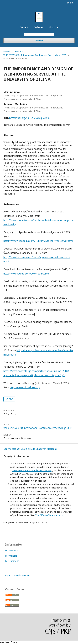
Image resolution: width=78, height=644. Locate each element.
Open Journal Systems (18, 575)
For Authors (11, 556)
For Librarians (12, 561)
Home (7, 52)
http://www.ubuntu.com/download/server (27, 274)
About (52, 27)
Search (39, 40)
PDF (11, 399)
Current (24, 27)
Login (70, 3)
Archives (38, 27)
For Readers (11, 551)
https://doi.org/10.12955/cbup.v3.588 (30, 118)
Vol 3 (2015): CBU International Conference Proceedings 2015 (35, 55)
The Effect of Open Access (49, 515)
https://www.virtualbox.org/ (25, 387)
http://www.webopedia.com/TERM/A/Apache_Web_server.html (38, 241)
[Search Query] (39, 34)
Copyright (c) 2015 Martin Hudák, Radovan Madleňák (30, 449)
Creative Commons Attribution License (32, 470)
